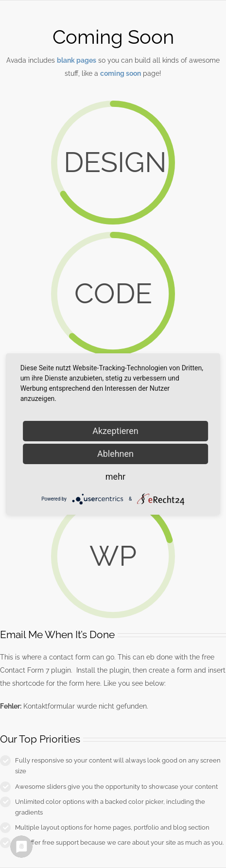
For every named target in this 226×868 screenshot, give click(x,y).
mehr (115, 477)
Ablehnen (115, 454)
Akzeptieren (115, 431)
